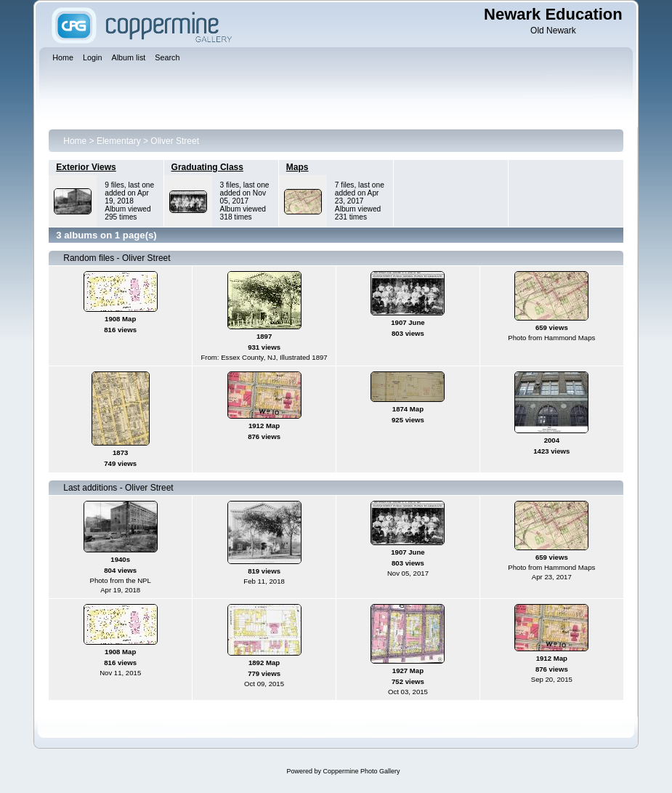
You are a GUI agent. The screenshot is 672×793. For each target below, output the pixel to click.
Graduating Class (207, 167)
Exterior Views (86, 167)
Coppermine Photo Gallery (361, 771)
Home (75, 141)
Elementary (119, 141)
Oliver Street (175, 141)
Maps (297, 167)
